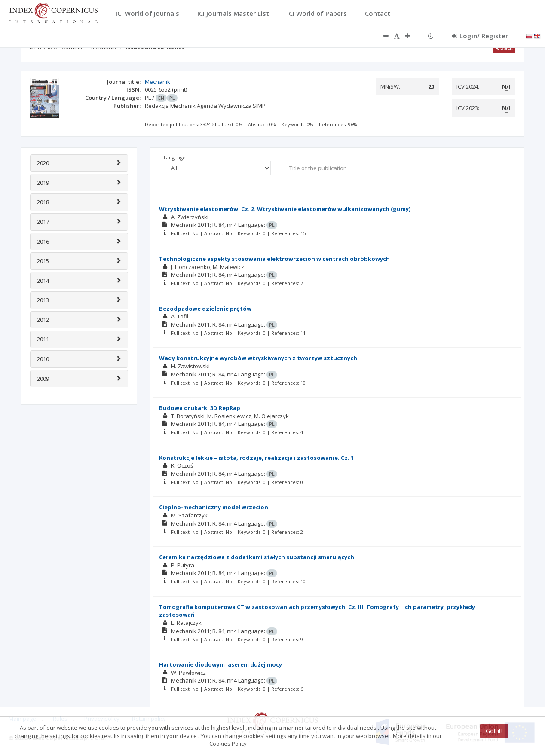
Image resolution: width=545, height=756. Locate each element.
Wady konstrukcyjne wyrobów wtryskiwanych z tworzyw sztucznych (258, 358)
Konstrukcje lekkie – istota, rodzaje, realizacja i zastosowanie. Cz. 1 (256, 458)
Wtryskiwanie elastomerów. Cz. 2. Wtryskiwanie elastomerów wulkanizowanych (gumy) (285, 209)
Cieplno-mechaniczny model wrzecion (214, 507)
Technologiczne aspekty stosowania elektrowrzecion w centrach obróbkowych (274, 259)
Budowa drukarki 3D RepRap (200, 408)
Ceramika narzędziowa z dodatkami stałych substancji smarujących (257, 557)
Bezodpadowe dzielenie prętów (205, 309)
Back (504, 48)
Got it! (494, 731)
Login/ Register (480, 36)
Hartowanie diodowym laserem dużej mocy (220, 664)
